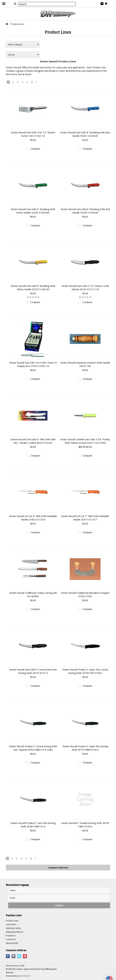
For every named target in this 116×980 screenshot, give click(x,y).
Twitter (19, 956)
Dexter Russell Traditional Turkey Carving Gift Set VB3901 (33, 595)
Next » (36, 83)
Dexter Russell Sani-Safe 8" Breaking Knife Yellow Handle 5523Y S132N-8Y (33, 288)
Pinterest (25, 956)
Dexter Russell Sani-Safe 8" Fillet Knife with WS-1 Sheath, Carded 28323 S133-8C (33, 441)
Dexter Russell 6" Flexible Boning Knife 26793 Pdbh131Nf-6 (85, 825)
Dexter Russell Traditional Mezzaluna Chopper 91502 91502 (85, 595)
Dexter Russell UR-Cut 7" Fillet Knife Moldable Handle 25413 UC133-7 (85, 518)
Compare (35, 149)
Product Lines (12, 921)
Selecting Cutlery (13, 928)
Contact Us (11, 939)
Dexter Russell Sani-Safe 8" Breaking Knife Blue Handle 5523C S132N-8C (85, 134)
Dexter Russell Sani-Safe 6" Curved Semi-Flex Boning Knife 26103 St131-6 (33, 671)
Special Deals (12, 943)
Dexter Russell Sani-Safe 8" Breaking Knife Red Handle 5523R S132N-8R (85, 211)
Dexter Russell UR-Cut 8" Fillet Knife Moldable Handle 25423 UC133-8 (33, 518)
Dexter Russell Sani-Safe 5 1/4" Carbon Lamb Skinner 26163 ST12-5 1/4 (85, 288)
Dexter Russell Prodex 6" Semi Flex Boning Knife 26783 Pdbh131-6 (33, 825)
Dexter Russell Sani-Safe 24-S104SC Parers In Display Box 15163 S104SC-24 (33, 364)
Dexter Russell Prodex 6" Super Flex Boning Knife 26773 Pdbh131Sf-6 (85, 748)
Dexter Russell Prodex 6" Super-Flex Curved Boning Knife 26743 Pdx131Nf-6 (85, 671)
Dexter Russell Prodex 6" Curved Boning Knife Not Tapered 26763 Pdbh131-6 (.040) (33, 748)
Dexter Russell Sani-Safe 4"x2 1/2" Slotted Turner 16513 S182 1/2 (33, 134)
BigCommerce (24, 976)
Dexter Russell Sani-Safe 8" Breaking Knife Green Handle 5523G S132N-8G (33, 211)
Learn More (11, 924)
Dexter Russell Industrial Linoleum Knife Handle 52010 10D (85, 364)
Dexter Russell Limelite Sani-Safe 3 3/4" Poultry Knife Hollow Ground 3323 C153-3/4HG (85, 441)
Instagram (14, 956)
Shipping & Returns (15, 932)
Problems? (11, 936)
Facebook (8, 956)
